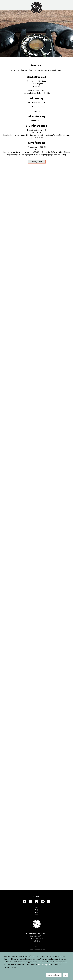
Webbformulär (36, 120)
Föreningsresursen (37, 950)
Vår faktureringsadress (36, 102)
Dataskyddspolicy (37, 908)
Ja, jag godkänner (54, 975)
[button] (69, 5)
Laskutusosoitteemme (37, 107)
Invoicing (36, 111)
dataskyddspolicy (44, 965)
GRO (37, 947)
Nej (66, 975)
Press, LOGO (36, 162)
